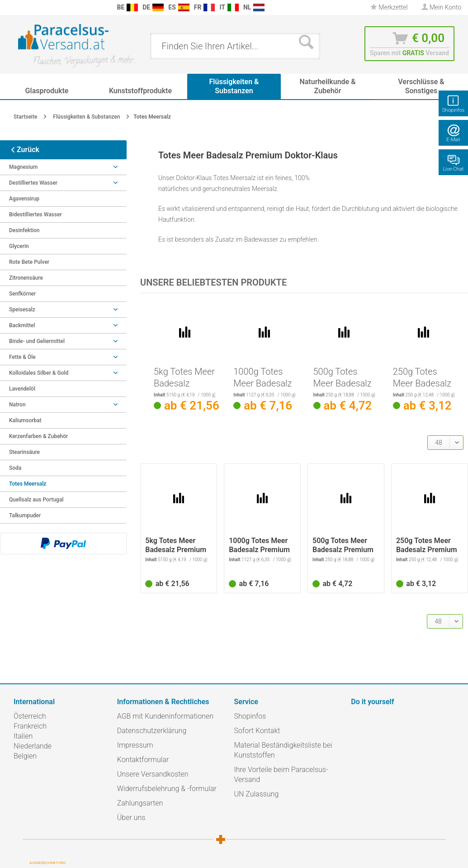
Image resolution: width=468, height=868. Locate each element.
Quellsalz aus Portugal (36, 500)
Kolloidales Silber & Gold (63, 373)
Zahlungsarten (140, 803)
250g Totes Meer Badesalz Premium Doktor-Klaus (422, 378)
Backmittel (63, 325)
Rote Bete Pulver (29, 262)
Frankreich (30, 726)
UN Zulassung (257, 794)
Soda (15, 468)
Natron (63, 405)
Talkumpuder (25, 515)
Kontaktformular (143, 760)
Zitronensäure (26, 278)
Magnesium (63, 167)
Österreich (30, 716)
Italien (23, 736)
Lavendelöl (22, 389)
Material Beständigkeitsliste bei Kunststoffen (283, 750)
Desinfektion (24, 230)
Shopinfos (250, 716)
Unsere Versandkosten (153, 774)
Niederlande (33, 746)
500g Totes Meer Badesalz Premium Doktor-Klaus (343, 378)
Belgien (25, 756)
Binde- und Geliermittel (63, 341)
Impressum (135, 745)
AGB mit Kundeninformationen (165, 716)
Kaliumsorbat (25, 420)
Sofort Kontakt (257, 731)
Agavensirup (24, 199)
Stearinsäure (24, 452)
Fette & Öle (63, 357)
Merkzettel (389, 7)
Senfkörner (22, 294)
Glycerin (19, 246)
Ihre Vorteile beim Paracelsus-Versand (281, 775)
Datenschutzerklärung (152, 731)
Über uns (131, 818)
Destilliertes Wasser (63, 183)
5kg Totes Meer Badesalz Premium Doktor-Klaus (184, 378)
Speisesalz (63, 310)
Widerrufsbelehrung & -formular (167, 789)
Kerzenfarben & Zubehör (38, 436)
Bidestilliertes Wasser (35, 215)
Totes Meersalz (28, 484)
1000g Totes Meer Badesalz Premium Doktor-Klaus (262, 378)
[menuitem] (9, 7)
